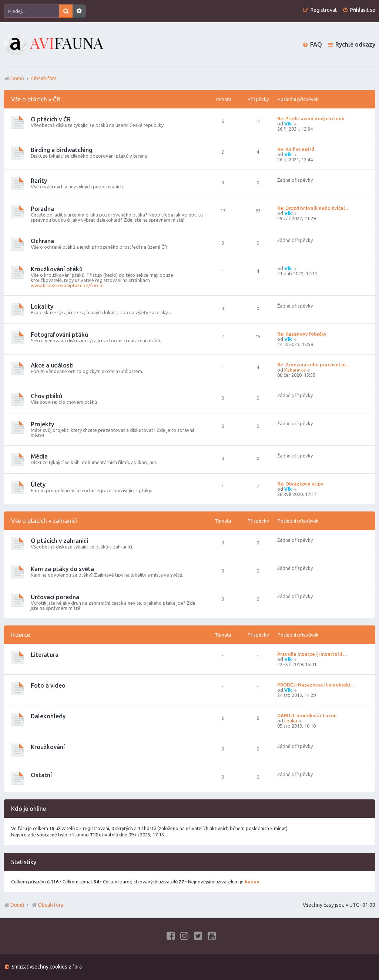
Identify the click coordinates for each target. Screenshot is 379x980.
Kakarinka (295, 370)
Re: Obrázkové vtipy (300, 484)
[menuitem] (359, 10)
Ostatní (41, 775)
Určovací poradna (55, 597)
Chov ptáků (46, 396)
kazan (252, 882)
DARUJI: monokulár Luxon (307, 715)
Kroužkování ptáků (57, 269)
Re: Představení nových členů (311, 118)
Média (39, 456)
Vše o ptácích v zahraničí (44, 521)
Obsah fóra (47, 905)
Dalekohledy (48, 716)
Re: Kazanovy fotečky (302, 334)
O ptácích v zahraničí (59, 541)
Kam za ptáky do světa (62, 569)
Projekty (42, 424)
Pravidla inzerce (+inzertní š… (312, 654)
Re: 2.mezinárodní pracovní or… (314, 365)
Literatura (45, 655)
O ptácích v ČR (51, 119)
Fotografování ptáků (59, 335)
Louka (291, 721)
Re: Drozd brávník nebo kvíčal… (313, 208)
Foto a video (48, 685)
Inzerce (21, 635)
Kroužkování (48, 747)
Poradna (42, 209)
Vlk (288, 124)
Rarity (39, 181)
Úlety (38, 484)
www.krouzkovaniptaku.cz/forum (67, 285)
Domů (17, 905)
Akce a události (52, 365)
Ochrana (42, 241)
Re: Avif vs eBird (296, 149)
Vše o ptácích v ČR (36, 99)
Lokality (42, 306)
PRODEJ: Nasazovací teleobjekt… (316, 685)
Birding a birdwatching (61, 150)
